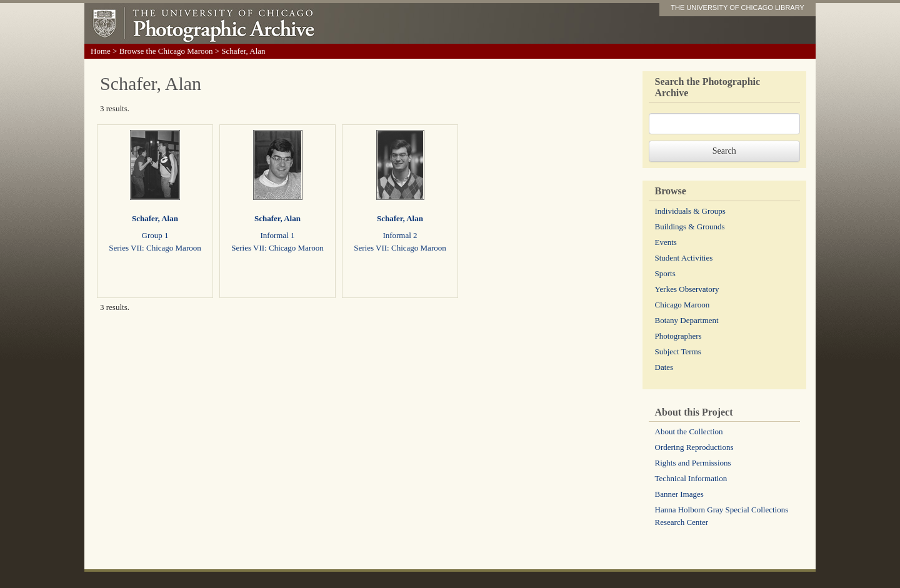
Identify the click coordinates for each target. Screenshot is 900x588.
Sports (665, 273)
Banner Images (679, 494)
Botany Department (687, 320)
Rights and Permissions (693, 463)
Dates (664, 367)
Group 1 (155, 235)
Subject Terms (678, 351)
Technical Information (691, 478)
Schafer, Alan (155, 218)
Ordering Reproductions (694, 447)
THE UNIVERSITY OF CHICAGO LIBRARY (737, 7)
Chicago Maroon (682, 305)
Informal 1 (277, 235)
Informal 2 (400, 235)
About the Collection (689, 431)
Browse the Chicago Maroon (166, 51)
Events (666, 242)
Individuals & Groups (690, 211)
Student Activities (684, 258)
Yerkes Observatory (687, 289)
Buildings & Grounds (690, 227)
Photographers (678, 336)
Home (101, 51)
